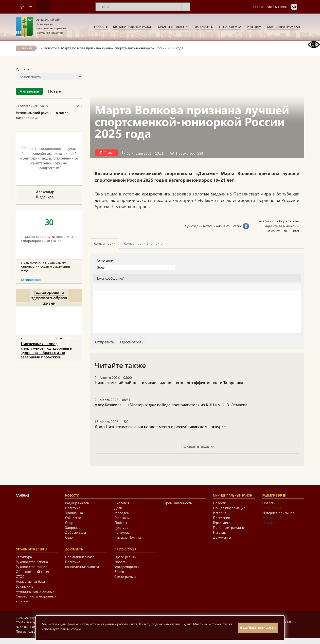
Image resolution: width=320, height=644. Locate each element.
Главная (26, 48)
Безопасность (31, 280)
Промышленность (178, 503)
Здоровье (73, 527)
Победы (106, 153)
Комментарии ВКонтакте (143, 243)
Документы (204, 27)
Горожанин (123, 518)
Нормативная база (30, 581)
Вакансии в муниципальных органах (35, 589)
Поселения (221, 518)
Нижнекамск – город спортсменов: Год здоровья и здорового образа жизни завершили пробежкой (47, 350)
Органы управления (174, 27)
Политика (73, 508)
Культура (121, 527)
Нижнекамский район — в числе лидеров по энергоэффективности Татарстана (169, 382)
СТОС (20, 576)
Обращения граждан (284, 27)
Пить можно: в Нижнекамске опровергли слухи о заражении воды (46, 266)
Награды (220, 532)
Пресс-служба (230, 27)
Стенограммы (125, 576)
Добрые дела (75, 532)
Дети (118, 508)
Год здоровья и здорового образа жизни (49, 298)
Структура (24, 557)
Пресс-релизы (125, 557)
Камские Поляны (128, 537)
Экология (122, 503)
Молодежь (123, 513)
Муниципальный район (133, 27)
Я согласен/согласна (258, 628)
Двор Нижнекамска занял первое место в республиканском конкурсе (160, 427)
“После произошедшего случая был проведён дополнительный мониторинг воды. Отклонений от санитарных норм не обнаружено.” (49, 158)
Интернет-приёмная (278, 513)
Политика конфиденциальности (82, 564)
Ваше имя (105, 261)
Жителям (254, 27)
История (220, 513)
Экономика (74, 513)
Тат (29, 7)
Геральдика (222, 523)
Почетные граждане (229, 527)
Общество (73, 518)
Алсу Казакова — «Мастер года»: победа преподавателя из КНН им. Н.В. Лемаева (171, 405)
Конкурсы (122, 532)
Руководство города (32, 567)
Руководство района (32, 562)
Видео (119, 572)
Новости (101, 27)
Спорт (70, 523)
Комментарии (105, 243)
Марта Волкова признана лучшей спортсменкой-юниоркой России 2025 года (122, 48)
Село (69, 537)
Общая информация (229, 508)
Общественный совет (33, 572)
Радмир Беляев (77, 503)
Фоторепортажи (127, 567)
